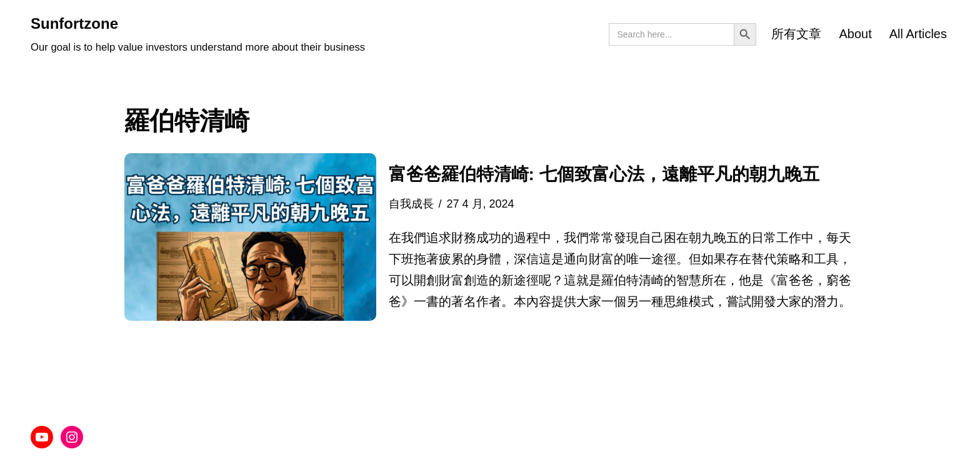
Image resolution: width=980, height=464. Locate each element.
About (855, 34)
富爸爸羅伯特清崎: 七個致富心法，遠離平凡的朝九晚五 (604, 174)
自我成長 (411, 204)
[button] (250, 237)
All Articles (918, 34)
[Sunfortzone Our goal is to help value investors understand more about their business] (198, 35)
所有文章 (796, 34)
